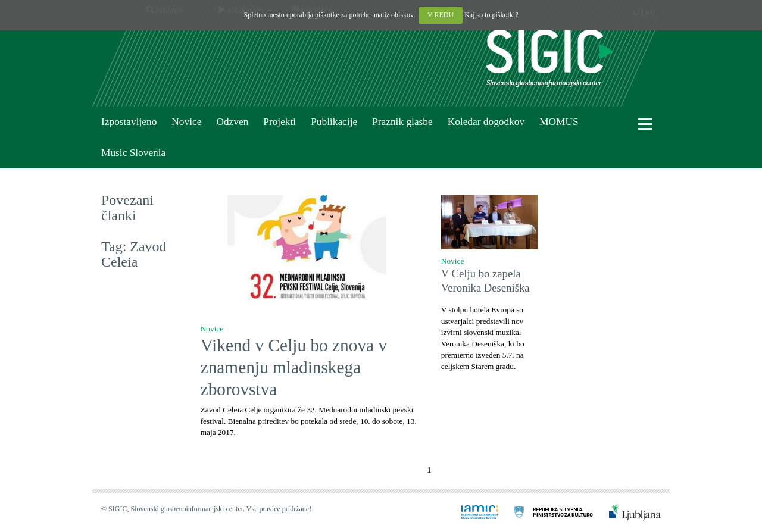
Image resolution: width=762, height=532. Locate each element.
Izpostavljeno (129, 122)
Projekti (279, 122)
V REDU (441, 15)
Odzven (232, 122)
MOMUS (559, 122)
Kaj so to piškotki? (491, 15)
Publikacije (334, 122)
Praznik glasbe (402, 122)
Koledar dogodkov (486, 122)
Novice (186, 122)
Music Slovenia (133, 153)
